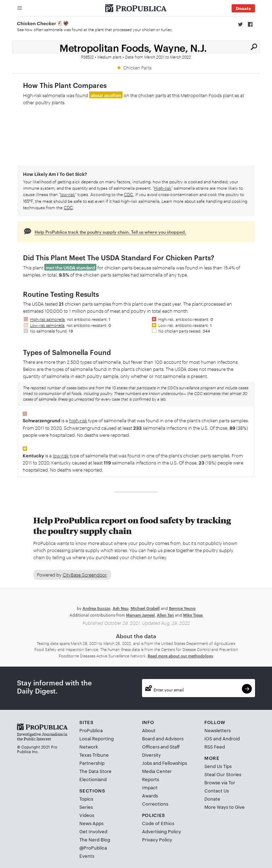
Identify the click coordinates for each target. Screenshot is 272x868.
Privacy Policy (157, 839)
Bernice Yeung (182, 608)
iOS (208, 738)
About (149, 730)
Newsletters (217, 730)
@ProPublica (93, 847)
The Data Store (95, 770)
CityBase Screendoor (85, 574)
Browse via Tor (220, 782)
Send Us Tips (218, 766)
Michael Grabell (145, 608)
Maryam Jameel (140, 614)
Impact (150, 787)
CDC (129, 194)
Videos (87, 815)
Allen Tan (165, 614)
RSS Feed (215, 746)
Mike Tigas (193, 614)
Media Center (157, 770)
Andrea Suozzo (97, 608)
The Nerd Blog (95, 839)
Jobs (147, 762)
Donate (212, 799)
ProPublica (91, 730)
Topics (86, 799)
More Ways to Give (225, 807)
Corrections (155, 803)
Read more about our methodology (180, 655)
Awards (150, 795)
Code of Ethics (158, 823)
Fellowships (175, 762)
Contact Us (217, 790)
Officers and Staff (161, 746)
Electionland (93, 779)
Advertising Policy (161, 831)
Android (231, 738)
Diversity (151, 754)
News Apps (91, 823)
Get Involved (93, 831)
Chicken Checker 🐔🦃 (43, 23)
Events (87, 856)
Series (86, 807)
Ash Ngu (121, 608)
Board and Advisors (163, 738)
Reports (151, 779)
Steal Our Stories (223, 774)
